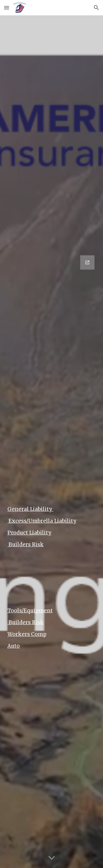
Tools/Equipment (30, 611)
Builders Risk (26, 545)
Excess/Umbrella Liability (42, 521)
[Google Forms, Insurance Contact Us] (52, 352)
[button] (7, 8)
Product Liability (30, 533)
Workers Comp (27, 634)
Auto (14, 646)
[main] (52, 507)
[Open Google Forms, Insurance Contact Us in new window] (87, 262)
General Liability (30, 509)
